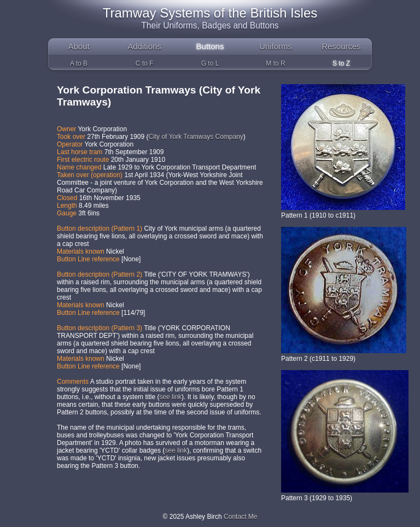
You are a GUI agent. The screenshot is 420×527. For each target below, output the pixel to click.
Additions (144, 46)
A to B (79, 63)
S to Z (341, 63)
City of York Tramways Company (196, 137)
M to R (275, 63)
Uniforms (276, 46)
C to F (145, 63)
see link (170, 397)
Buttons (210, 46)
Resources (341, 46)
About (78, 46)
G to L (210, 63)
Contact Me (240, 517)
